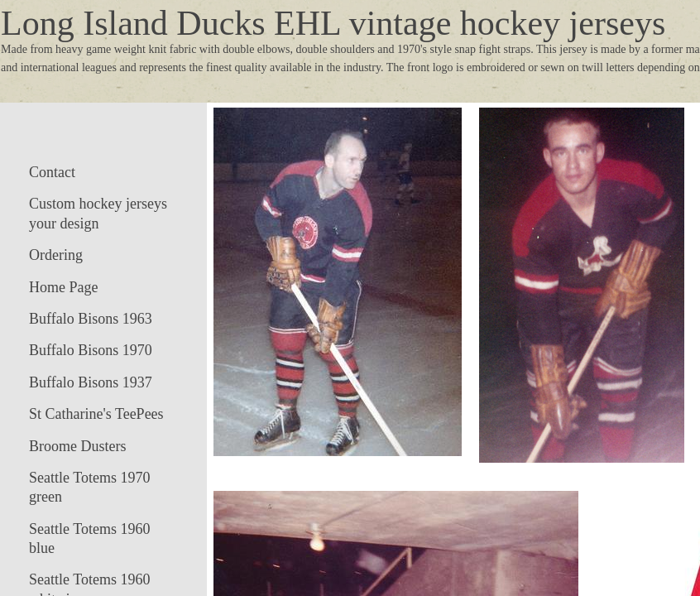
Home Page (63, 287)
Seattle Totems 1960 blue (89, 538)
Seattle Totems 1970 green (89, 487)
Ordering (56, 255)
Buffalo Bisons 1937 (91, 382)
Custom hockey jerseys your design (98, 213)
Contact (52, 172)
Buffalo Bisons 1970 (91, 350)
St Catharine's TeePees (96, 414)
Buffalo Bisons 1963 (91, 319)
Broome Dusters (77, 446)
